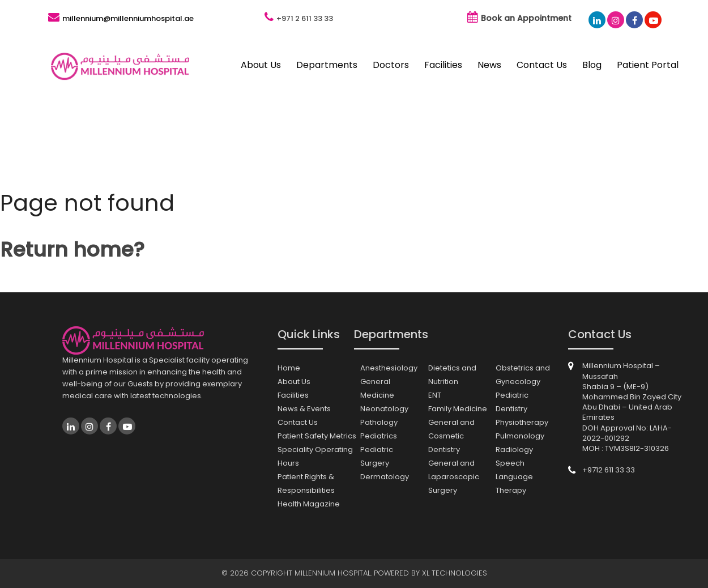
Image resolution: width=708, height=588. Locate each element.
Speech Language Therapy (514, 477)
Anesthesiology (389, 368)
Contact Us (542, 65)
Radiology (514, 449)
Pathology (379, 422)
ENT (435, 395)
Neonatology (384, 409)
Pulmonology (520, 436)
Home (289, 368)
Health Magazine (309, 504)
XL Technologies (455, 573)
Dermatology (385, 477)
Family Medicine (458, 409)
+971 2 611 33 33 (305, 18)
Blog (592, 65)
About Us (261, 65)
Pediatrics (379, 436)
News (489, 65)
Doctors (391, 65)
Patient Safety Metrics (317, 436)
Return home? (72, 250)
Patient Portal (648, 65)
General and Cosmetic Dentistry (451, 436)
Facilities (443, 65)
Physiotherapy (522, 422)
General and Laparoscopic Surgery (454, 477)
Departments (327, 65)
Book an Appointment (526, 18)
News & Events (304, 409)
